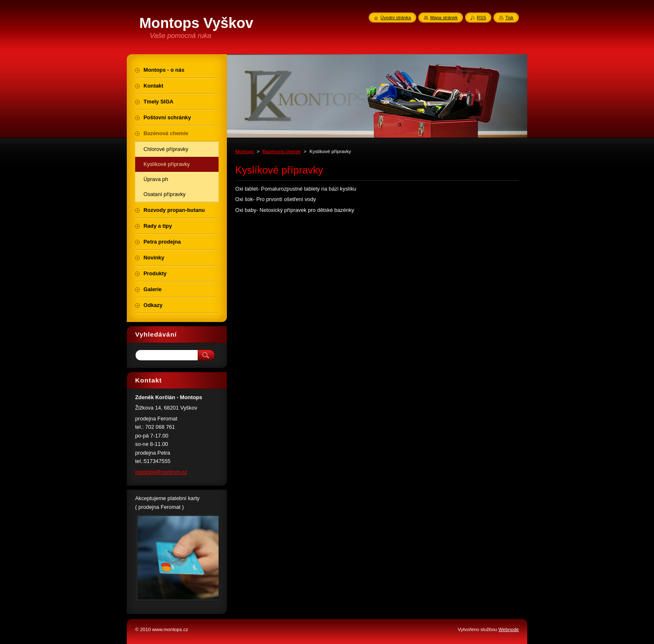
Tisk (509, 18)
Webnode (509, 629)
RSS (481, 18)
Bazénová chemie (282, 151)
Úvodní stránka (396, 18)
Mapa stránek (444, 18)
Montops (244, 151)
